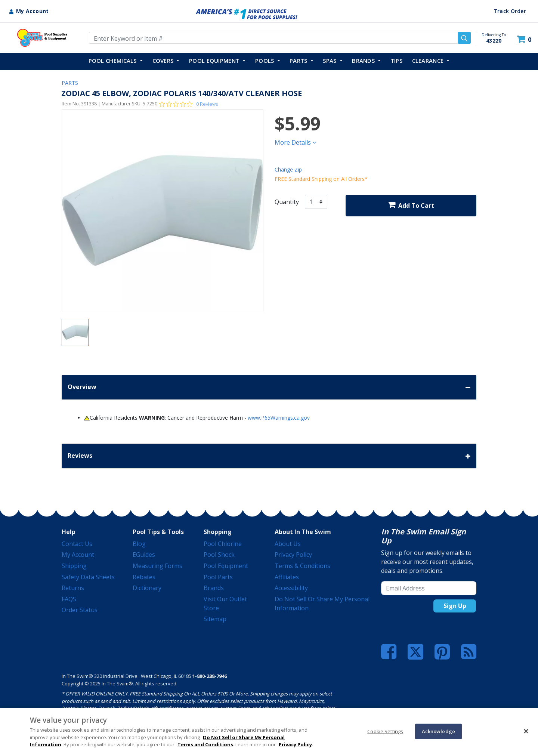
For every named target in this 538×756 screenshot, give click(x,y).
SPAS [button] (330, 61)
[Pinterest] (442, 652)
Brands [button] (364, 61)
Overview (269, 387)
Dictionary (147, 588)
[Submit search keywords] (464, 38)
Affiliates (287, 577)
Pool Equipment (226, 566)
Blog (139, 544)
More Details (295, 142)
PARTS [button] (299, 61)
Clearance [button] (429, 61)
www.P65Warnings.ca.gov (279, 418)
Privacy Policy (293, 555)
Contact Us (77, 544)
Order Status (80, 610)
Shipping (74, 566)
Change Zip (288, 169)
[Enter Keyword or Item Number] (280, 38)
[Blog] (469, 652)
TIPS (396, 61)
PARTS (70, 83)
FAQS (69, 599)
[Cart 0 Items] (525, 39)
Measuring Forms (157, 566)
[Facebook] (389, 652)
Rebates (144, 577)
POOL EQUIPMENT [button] (215, 61)
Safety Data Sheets (88, 577)
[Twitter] (415, 651)
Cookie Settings (385, 731)
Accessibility (291, 588)
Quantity (287, 202)
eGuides (144, 555)
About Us (288, 544)
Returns (73, 588)
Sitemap (215, 619)
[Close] (526, 731)
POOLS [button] (265, 61)
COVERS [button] (164, 61)
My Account (78, 555)
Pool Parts (218, 577)
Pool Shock (219, 555)
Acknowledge (438, 731)
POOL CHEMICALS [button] (114, 61)
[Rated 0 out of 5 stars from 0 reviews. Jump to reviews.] (188, 104)
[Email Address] (429, 588)
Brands (214, 588)
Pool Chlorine (223, 544)
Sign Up (455, 606)
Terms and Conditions (205, 744)
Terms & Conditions (302, 566)
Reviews (269, 456)
